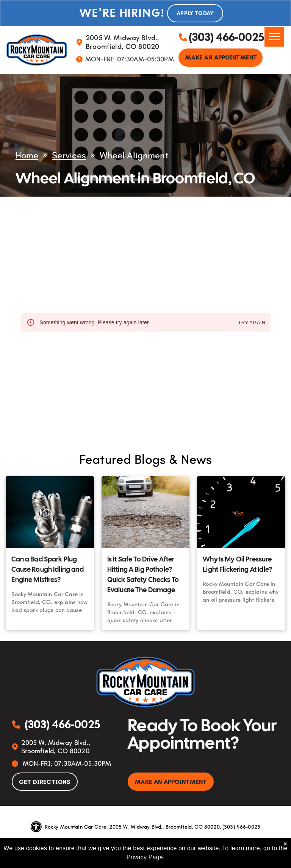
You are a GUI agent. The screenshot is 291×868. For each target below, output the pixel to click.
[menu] (274, 37)
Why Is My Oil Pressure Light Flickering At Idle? (237, 564)
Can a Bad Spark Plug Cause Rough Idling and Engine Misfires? (47, 569)
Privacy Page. (146, 857)
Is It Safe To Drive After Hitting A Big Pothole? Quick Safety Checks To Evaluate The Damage (143, 574)
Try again (252, 323)
